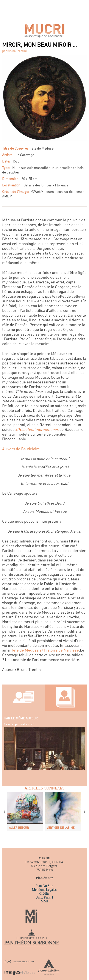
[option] (25, 811)
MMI (44, 901)
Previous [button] (4, 809)
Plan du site (44, 886)
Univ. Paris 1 (44, 897)
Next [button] (85, 809)
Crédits (44, 893)
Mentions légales (44, 890)
